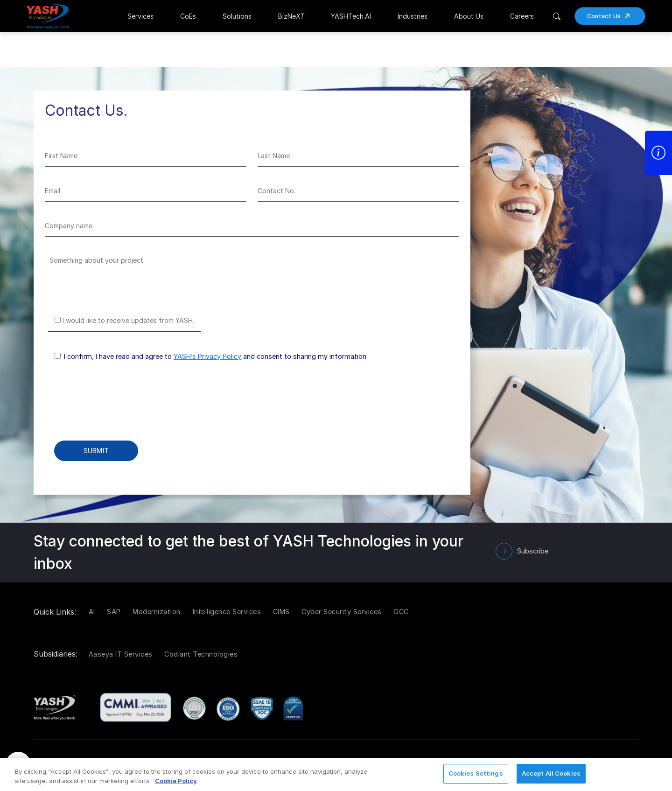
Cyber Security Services (342, 612)
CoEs (188, 16)
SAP (114, 612)
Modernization (157, 612)
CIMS (281, 612)
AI (92, 612)
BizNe (291, 16)
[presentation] (116, 407)
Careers (522, 16)
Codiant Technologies (201, 654)
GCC (401, 612)
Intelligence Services (227, 612)
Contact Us (612, 16)
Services (140, 16)
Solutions (237, 16)
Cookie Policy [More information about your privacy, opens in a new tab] (176, 781)
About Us (469, 16)
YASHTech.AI (351, 16)
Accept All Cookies (551, 773)
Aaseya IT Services (121, 654)
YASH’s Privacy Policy (207, 356)
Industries (413, 16)
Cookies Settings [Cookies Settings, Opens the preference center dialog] (476, 773)
